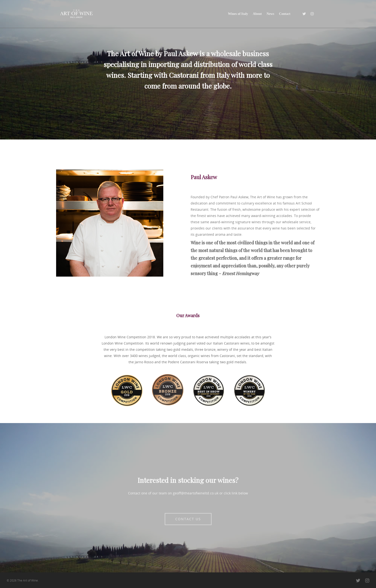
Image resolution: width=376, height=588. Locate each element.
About (257, 14)
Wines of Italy (238, 14)
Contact (285, 14)
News (270, 14)
